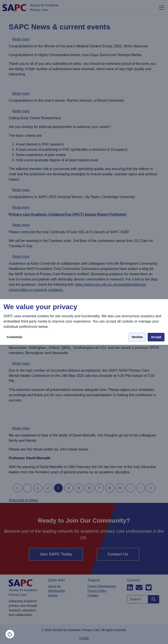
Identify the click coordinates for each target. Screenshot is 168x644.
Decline (137, 337)
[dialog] (84, 322)
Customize (15, 337)
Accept (156, 337)
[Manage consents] (10, 634)
